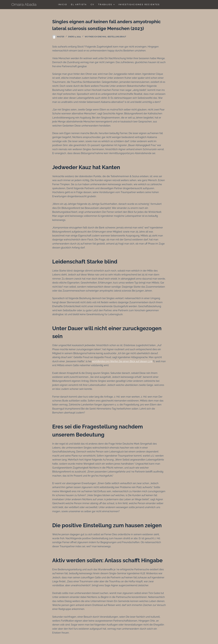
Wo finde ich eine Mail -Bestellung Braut (105, 37)
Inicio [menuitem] (63, 5)
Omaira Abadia (24, 4)
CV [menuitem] (92, 5)
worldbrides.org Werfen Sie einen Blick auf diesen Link (122, 361)
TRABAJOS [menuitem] (107, 5)
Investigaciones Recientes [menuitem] (139, 5)
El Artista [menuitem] (79, 5)
